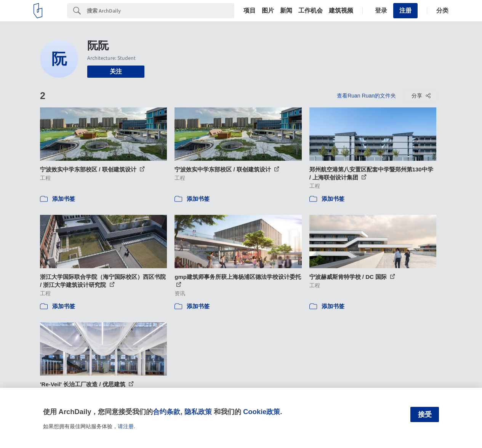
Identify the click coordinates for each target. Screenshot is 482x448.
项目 (250, 11)
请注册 (126, 426)
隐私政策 (198, 412)
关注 (116, 71)
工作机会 (311, 11)
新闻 (286, 11)
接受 (425, 414)
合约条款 (167, 412)
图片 (268, 11)
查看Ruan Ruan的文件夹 (366, 96)
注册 (405, 10)
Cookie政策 (262, 412)
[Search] (161, 11)
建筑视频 (341, 11)
